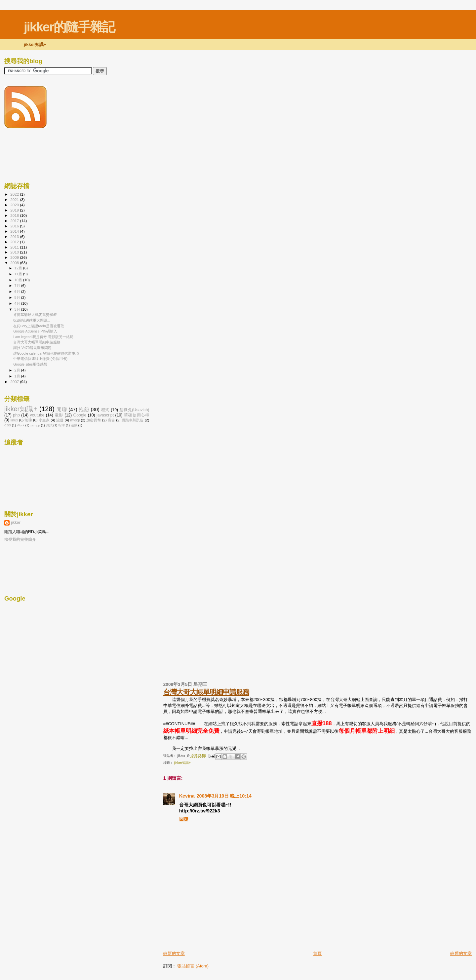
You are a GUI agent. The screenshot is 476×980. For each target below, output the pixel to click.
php (16, 415)
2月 (18, 370)
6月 (18, 292)
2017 (15, 221)
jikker (16, 523)
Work (21, 425)
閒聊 (62, 410)
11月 (19, 274)
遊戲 (74, 425)
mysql (75, 420)
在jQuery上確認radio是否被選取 (39, 326)
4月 (18, 303)
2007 (15, 382)
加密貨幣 (94, 420)
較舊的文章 (461, 953)
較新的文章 (174, 953)
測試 (49, 425)
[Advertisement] (241, 935)
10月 (19, 280)
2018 (15, 215)
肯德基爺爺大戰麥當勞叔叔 (35, 315)
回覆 (184, 819)
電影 (59, 415)
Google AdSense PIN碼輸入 (35, 331)
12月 (19, 268)
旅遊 (60, 420)
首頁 (317, 953)
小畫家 (44, 420)
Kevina (187, 796)
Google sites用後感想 (30, 364)
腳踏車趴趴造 (133, 420)
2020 (15, 205)
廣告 (111, 420)
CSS (8, 425)
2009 (15, 257)
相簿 (61, 425)
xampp (35, 425)
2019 (15, 210)
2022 (15, 194)
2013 (15, 236)
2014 (15, 231)
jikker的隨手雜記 (69, 27)
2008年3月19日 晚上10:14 (224, 796)
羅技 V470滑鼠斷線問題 (32, 348)
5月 (18, 297)
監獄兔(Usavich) (134, 410)
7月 (18, 286)
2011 (15, 247)
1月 (18, 376)
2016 (15, 226)
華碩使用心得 (137, 415)
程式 (105, 410)
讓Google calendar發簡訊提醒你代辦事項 (46, 353)
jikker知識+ (182, 763)
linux (14, 420)
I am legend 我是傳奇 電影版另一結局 (43, 337)
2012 (15, 242)
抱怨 (84, 410)
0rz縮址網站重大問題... (32, 320)
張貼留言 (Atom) (193, 966)
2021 (15, 199)
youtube (37, 415)
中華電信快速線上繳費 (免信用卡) (40, 359)
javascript (105, 415)
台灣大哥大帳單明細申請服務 (206, 692)
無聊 (28, 420)
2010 (15, 252)
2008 (15, 263)
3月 (18, 309)
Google (80, 415)
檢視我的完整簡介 (20, 539)
